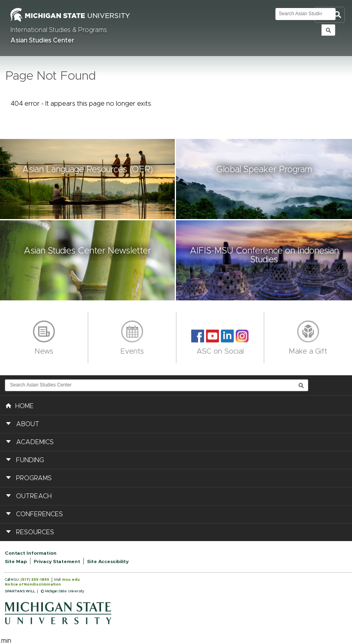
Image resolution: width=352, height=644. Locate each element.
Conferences (39, 514)
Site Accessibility (108, 561)
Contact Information (31, 553)
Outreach (34, 496)
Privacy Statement (57, 561)
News (44, 352)
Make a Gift (308, 352)
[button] (88, 179)
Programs (34, 478)
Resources (35, 532)
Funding (30, 460)
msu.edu (71, 580)
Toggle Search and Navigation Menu (330, 15)
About (28, 424)
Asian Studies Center (42, 40)
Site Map (16, 561)
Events (132, 352)
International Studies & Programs (59, 30)
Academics (35, 442)
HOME (20, 405)
